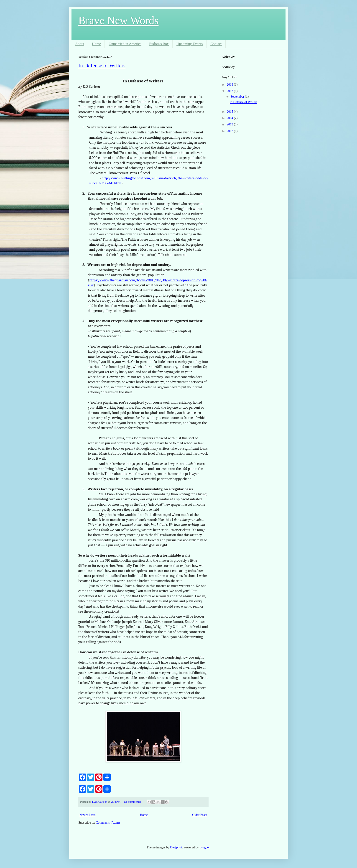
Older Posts (200, 815)
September (238, 97)
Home (96, 44)
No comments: (133, 802)
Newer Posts (87, 815)
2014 (230, 118)
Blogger (204, 847)
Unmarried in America (125, 44)
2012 (230, 131)
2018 (230, 85)
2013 (230, 124)
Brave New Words (119, 20)
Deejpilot (176, 847)
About (80, 44)
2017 (230, 91)
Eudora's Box (159, 44)
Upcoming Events (190, 44)
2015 (230, 112)
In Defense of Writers (102, 66)
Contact (216, 44)
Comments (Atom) (108, 823)
